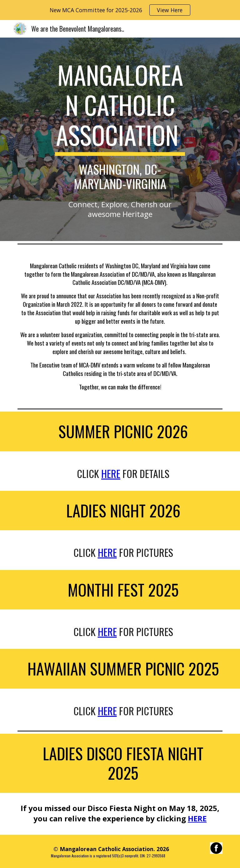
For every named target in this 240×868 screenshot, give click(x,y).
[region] (120, 10)
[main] (120, 125)
